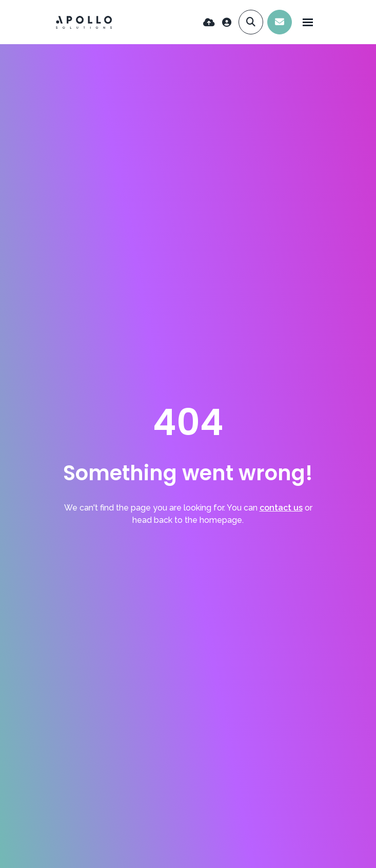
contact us (281, 508)
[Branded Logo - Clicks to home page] (84, 22)
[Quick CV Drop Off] (209, 22)
